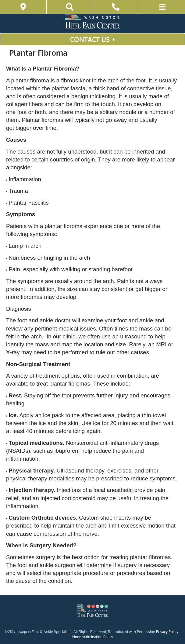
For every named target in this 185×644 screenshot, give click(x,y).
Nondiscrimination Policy (93, 637)
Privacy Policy (167, 632)
